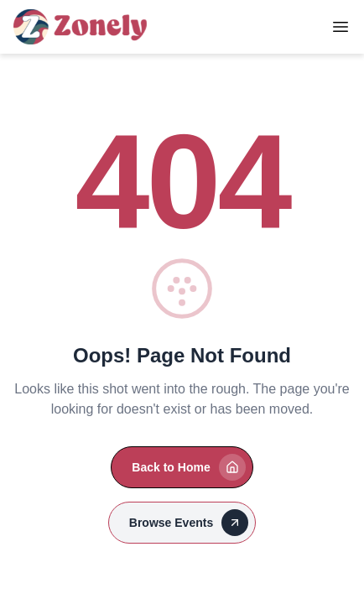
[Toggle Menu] (341, 27)
